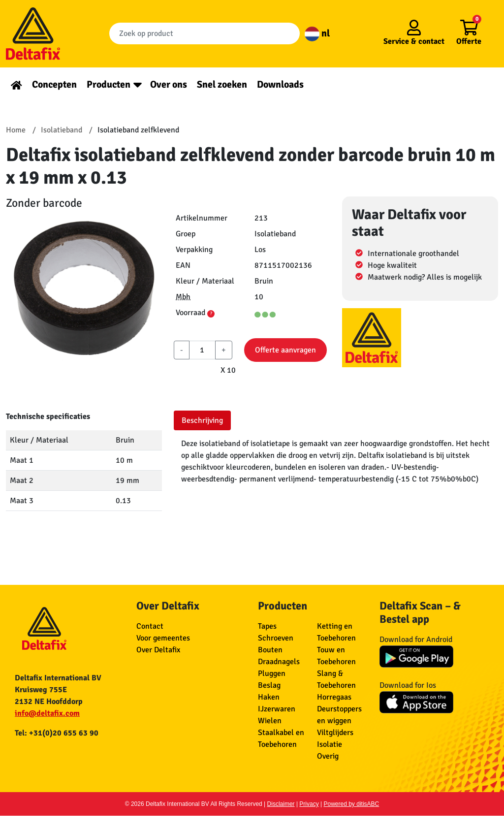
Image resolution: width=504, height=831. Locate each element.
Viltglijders (335, 733)
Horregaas (334, 697)
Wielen (270, 721)
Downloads (280, 84)
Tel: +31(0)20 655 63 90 (57, 733)
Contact (150, 626)
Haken (269, 697)
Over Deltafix (158, 650)
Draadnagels (279, 662)
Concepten (54, 84)
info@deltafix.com (47, 713)
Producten (109, 84)
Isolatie (330, 744)
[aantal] (202, 350)
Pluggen (272, 673)
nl (317, 33)
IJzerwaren (277, 709)
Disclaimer (281, 804)
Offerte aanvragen (285, 350)
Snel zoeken (222, 84)
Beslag (269, 685)
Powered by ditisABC (352, 804)
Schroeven (276, 638)
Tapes (267, 626)
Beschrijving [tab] (202, 420)
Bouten (270, 650)
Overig (328, 756)
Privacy (309, 804)
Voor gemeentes (163, 638)
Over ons (169, 84)
